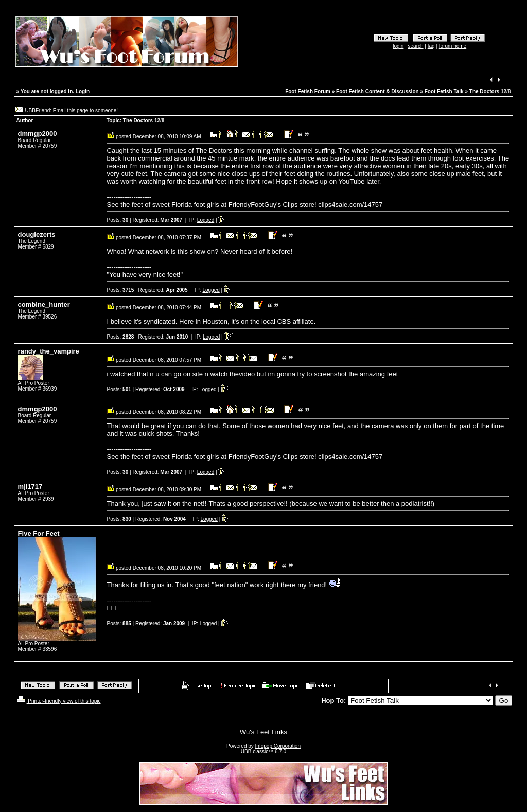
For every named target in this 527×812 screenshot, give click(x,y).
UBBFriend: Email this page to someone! (71, 110)
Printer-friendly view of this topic (58, 701)
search (416, 46)
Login (83, 91)
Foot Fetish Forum (308, 91)
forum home (453, 46)
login (398, 46)
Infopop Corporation (278, 746)
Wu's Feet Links (263, 732)
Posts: (118, 220)
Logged (206, 220)
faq (431, 46)
